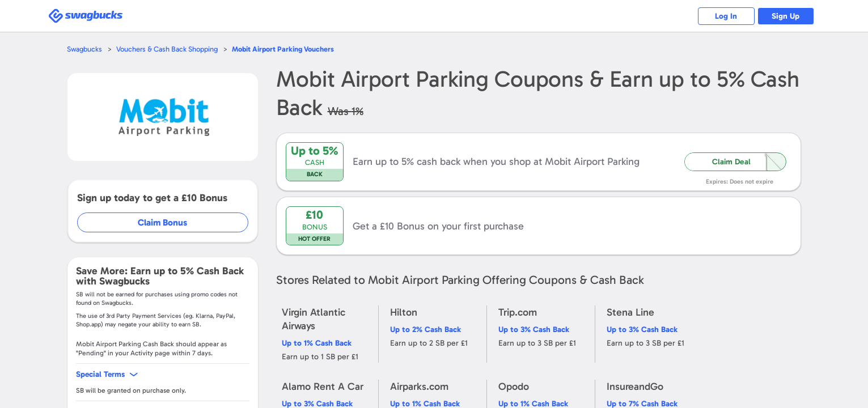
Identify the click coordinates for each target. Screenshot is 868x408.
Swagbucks (84, 49)
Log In (726, 16)
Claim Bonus (162, 222)
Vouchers (283, 49)
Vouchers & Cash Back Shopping (167, 49)
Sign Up (786, 16)
